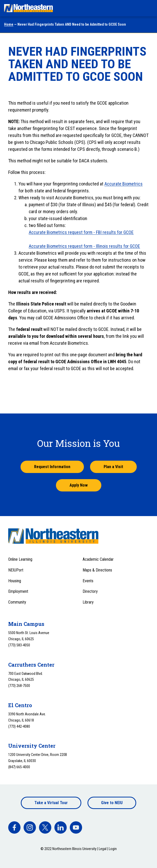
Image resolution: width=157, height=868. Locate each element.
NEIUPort (16, 570)
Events (88, 581)
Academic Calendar (98, 559)
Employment (18, 591)
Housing (15, 581)
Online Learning (20, 559)
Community (17, 602)
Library (88, 602)
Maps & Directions (97, 570)
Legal (103, 849)
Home (9, 24)
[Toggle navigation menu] (148, 8)
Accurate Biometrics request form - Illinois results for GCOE (84, 246)
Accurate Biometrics (124, 184)
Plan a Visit (113, 467)
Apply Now (79, 485)
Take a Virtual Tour (51, 803)
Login (113, 849)
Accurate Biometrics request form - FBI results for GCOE (81, 232)
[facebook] (14, 827)
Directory (90, 591)
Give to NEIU (112, 803)
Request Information (52, 467)
